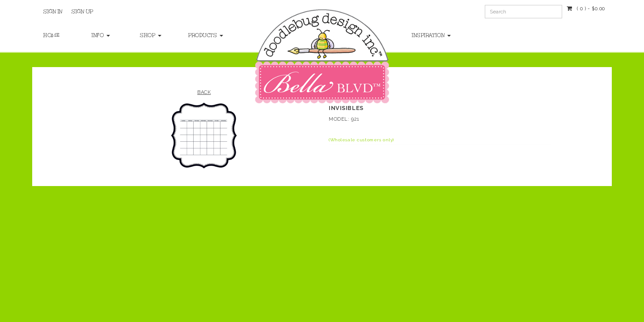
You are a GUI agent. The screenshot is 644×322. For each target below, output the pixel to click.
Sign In (53, 12)
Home (51, 35)
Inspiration (431, 35)
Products (203, 35)
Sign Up (83, 12)
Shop (151, 35)
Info (101, 35)
